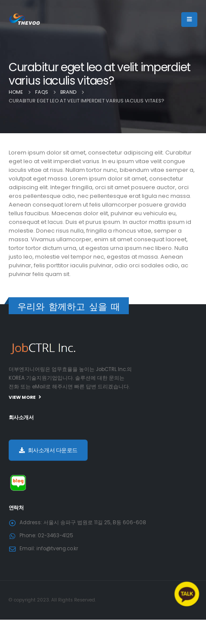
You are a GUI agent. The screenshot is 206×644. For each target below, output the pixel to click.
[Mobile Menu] (189, 20)
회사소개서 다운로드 (48, 450)
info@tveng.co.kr (57, 549)
